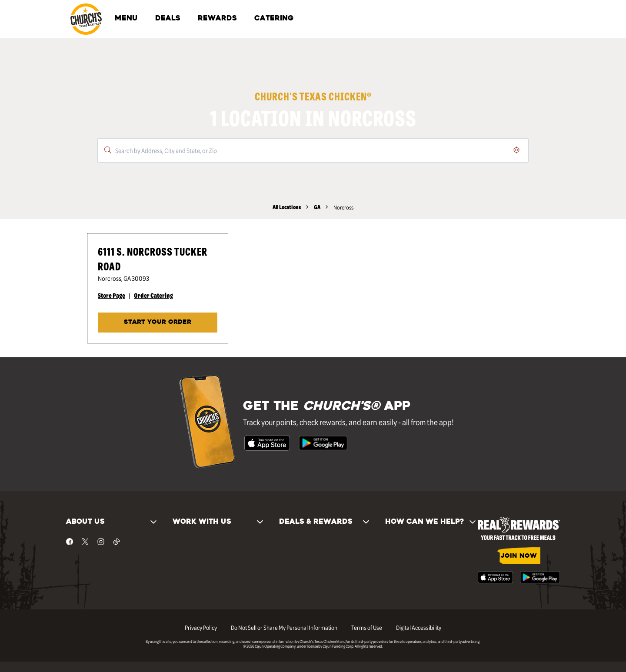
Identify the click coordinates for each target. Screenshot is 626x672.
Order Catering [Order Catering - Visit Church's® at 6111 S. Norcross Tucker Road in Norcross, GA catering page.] (153, 295)
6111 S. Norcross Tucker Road (153, 258)
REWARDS (217, 19)
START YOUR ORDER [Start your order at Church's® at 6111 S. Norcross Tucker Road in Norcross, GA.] (158, 322)
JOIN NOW (519, 556)
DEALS (168, 19)
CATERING (274, 19)
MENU (126, 19)
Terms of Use (367, 627)
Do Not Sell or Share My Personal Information (284, 627)
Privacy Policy (201, 627)
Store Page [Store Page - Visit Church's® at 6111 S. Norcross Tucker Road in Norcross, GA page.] (112, 295)
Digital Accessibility (419, 627)
